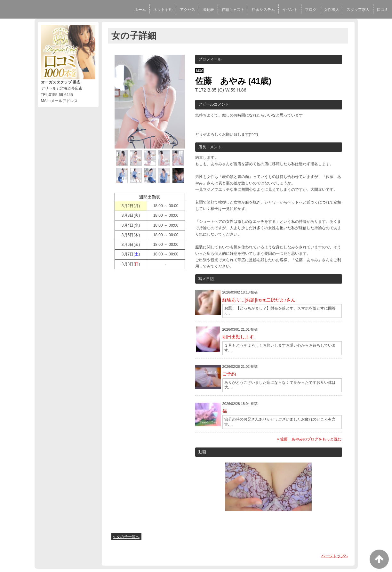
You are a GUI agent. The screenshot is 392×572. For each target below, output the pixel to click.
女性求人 (332, 10)
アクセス (188, 10)
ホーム (140, 10)
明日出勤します (238, 337)
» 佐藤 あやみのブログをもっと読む (309, 439)
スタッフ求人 (358, 10)
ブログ (311, 10)
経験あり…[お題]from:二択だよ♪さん (259, 300)
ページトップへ (335, 556)
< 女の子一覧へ (126, 537)
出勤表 (208, 10)
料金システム (263, 10)
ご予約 (229, 374)
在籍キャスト (233, 10)
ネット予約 (163, 10)
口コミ (383, 10)
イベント (290, 10)
